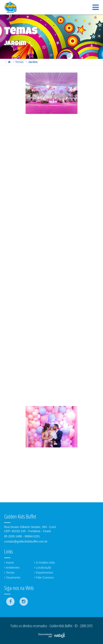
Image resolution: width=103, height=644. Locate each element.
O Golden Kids (44, 563)
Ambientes (12, 568)
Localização (43, 568)
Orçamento (12, 578)
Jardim (33, 62)
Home (9, 563)
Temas (19, 62)
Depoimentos (44, 573)
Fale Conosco (44, 578)
